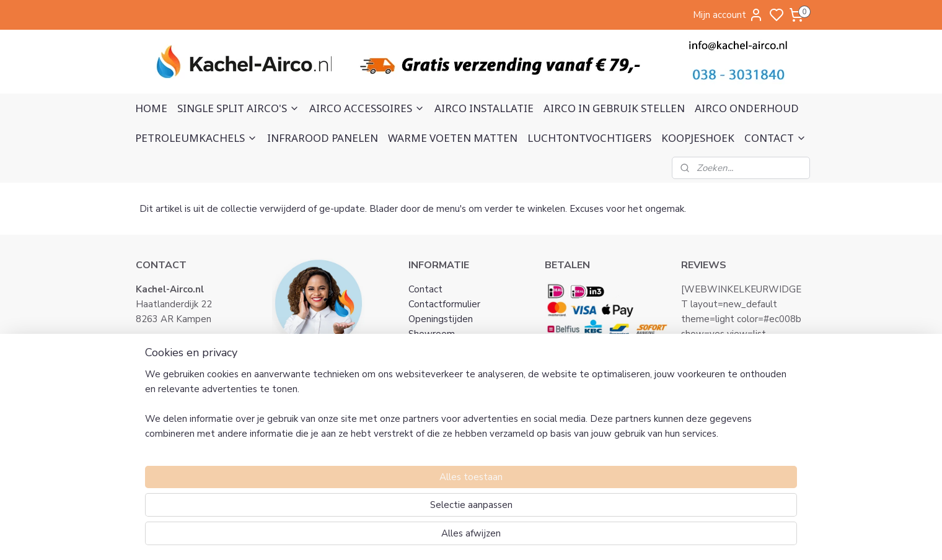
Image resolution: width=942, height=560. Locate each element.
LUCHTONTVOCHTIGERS (589, 138)
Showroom (432, 334)
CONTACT (775, 138)
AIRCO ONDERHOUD (747, 108)
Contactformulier (444, 304)
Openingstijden (441, 319)
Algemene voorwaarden (460, 349)
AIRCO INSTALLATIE (484, 108)
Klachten (427, 378)
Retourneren (435, 393)
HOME (151, 108)
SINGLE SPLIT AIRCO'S (238, 108)
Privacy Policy (438, 364)
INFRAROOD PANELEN (323, 138)
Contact (425, 289)
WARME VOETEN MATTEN (453, 138)
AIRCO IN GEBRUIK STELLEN (614, 108)
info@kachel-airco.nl (193, 349)
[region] (389, 508)
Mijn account (728, 15)
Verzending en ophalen (457, 408)
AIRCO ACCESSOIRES (367, 108)
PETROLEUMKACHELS (196, 138)
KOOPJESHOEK (698, 138)
